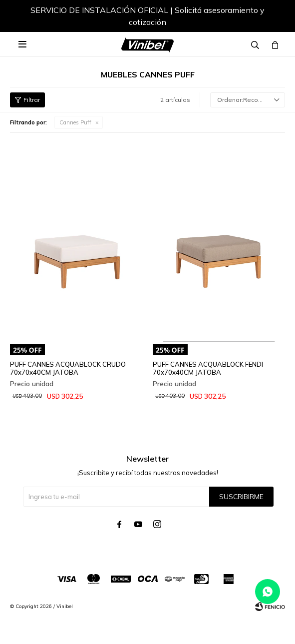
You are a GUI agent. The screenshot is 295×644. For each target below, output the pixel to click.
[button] (268, 17)
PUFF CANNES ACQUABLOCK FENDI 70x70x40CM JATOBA (208, 368)
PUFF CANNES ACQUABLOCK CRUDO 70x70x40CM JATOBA (68, 368)
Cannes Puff (75, 122)
